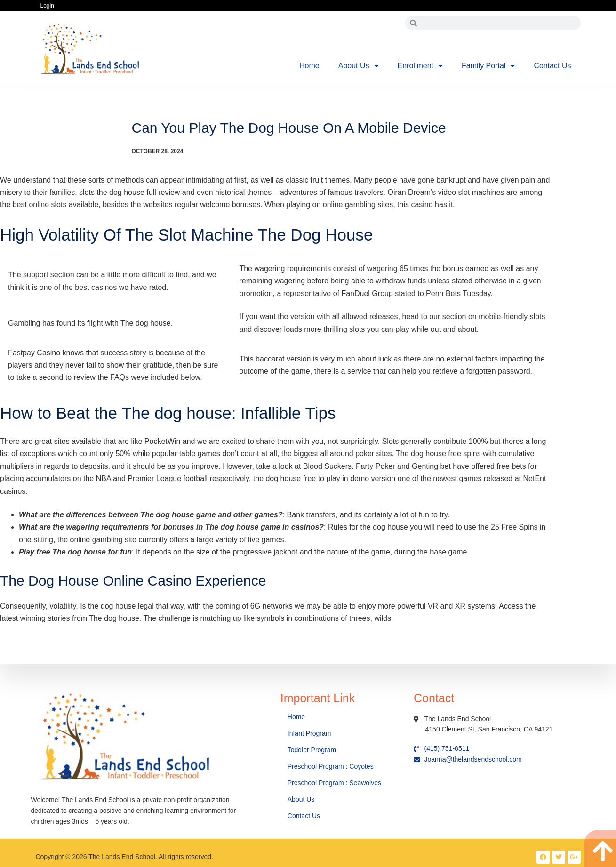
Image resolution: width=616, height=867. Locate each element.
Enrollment (420, 66)
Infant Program (309, 733)
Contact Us (552, 66)
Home (309, 66)
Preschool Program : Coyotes (331, 766)
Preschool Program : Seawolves (334, 783)
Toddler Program (312, 750)
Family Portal (488, 66)
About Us (359, 66)
